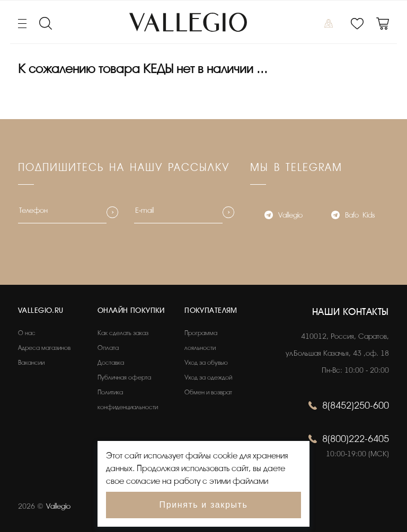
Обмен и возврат (208, 392)
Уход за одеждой (208, 377)
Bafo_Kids (353, 216)
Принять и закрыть (204, 505)
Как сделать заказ (123, 333)
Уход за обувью (206, 363)
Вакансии (31, 363)
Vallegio (284, 216)
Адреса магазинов (44, 348)
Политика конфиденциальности (128, 400)
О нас (27, 333)
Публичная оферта (124, 377)
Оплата (108, 348)
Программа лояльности (201, 340)
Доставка (111, 363)
